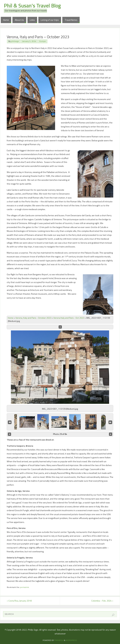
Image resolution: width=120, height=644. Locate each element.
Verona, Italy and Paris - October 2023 (33, 318)
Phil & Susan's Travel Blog (32, 6)
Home (11, 318)
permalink (24, 587)
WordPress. (72, 640)
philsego (15, 41)
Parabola (59, 640)
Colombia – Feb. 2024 (102, 601)
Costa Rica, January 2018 (19, 601)
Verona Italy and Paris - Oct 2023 (69, 318)
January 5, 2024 (29, 41)
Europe (43, 41)
